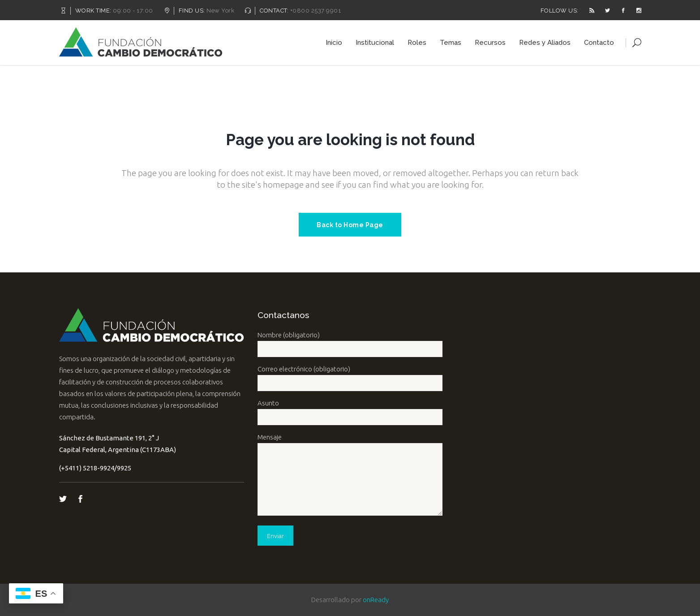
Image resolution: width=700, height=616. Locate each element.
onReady (376, 600)
